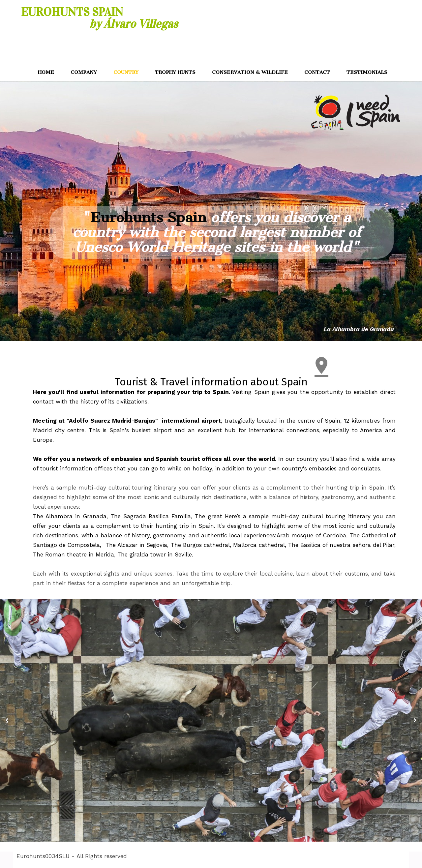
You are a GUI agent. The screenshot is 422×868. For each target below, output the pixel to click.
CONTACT (317, 72)
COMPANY (84, 72)
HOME (46, 72)
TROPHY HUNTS (175, 72)
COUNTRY (126, 72)
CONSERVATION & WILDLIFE (250, 72)
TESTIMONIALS (367, 72)
